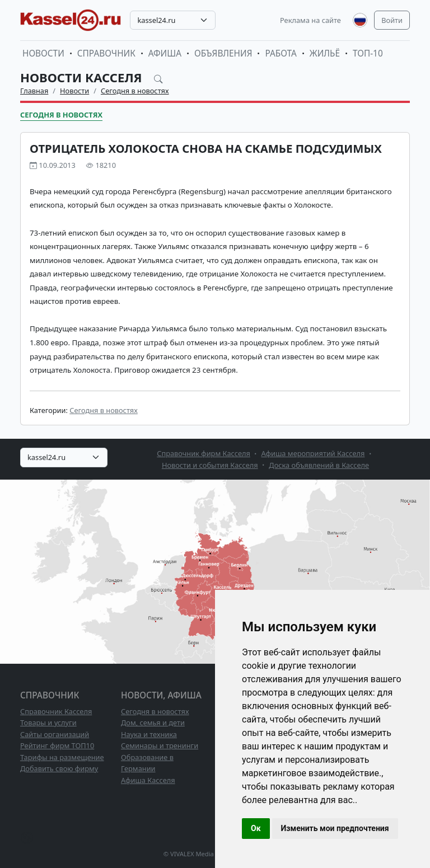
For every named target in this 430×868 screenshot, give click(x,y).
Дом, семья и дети (153, 722)
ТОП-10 (368, 53)
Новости (43, 53)
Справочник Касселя (56, 711)
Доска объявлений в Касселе (319, 465)
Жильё (325, 53)
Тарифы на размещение (62, 757)
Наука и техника (149, 734)
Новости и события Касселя (210, 465)
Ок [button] (256, 828)
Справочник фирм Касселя (204, 453)
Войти (392, 20)
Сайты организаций (55, 734)
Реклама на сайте (310, 20)
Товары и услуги (48, 722)
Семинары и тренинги (160, 745)
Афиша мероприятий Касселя (313, 453)
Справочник (106, 53)
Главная (34, 91)
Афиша (165, 53)
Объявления (223, 53)
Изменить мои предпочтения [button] (335, 828)
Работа (281, 53)
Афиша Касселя (148, 780)
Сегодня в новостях (135, 91)
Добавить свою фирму (59, 768)
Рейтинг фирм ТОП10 (57, 745)
